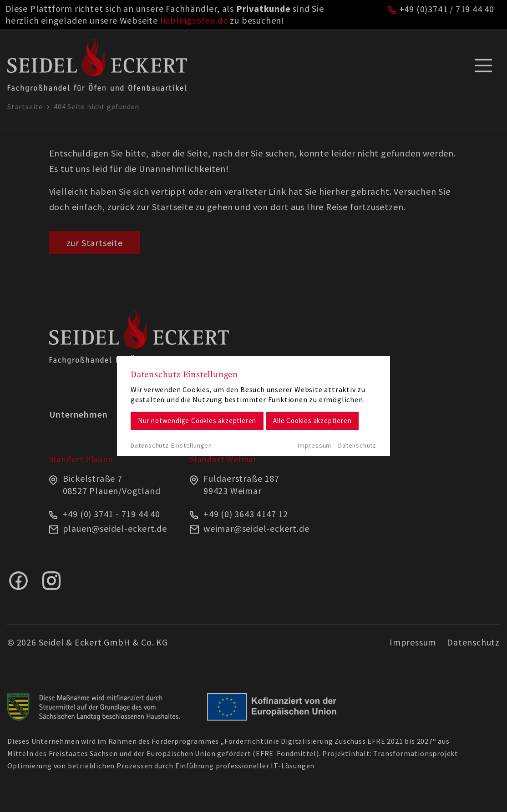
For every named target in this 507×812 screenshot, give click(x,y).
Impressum (314, 445)
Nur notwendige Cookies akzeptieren (197, 421)
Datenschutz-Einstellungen (171, 445)
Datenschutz (357, 445)
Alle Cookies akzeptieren (312, 421)
